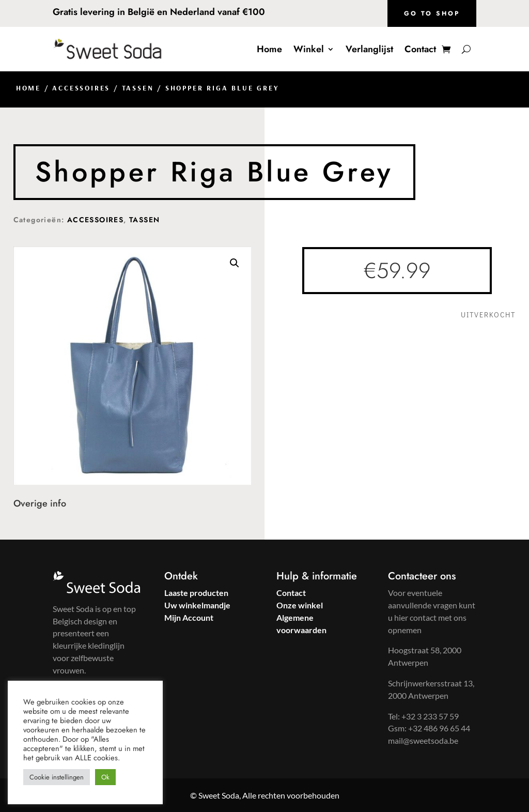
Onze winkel (300, 605)
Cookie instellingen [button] (57, 777)
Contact (420, 49)
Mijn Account (189, 617)
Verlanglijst (369, 49)
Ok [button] (105, 777)
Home (269, 49)
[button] (235, 263)
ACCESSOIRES (81, 88)
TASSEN (138, 88)
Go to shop (432, 13)
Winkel (309, 49)
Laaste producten (196, 593)
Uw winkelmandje (197, 605)
